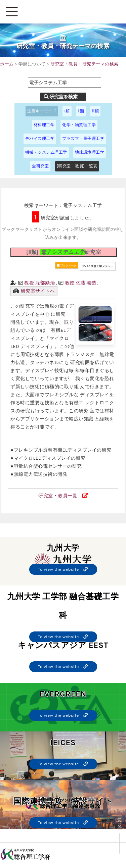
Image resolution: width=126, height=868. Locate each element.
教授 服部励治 (39, 283)
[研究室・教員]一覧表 (77, 166)
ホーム (7, 64)
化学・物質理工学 (79, 125)
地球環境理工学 (90, 152)
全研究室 (40, 166)
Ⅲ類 (95, 111)
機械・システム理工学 (46, 152)
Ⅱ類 (81, 111)
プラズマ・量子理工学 (83, 139)
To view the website (63, 569)
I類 (67, 111)
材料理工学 (44, 125)
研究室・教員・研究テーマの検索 (85, 64)
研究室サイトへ (38, 291)
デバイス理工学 (40, 139)
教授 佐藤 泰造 (81, 283)
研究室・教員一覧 (58, 496)
